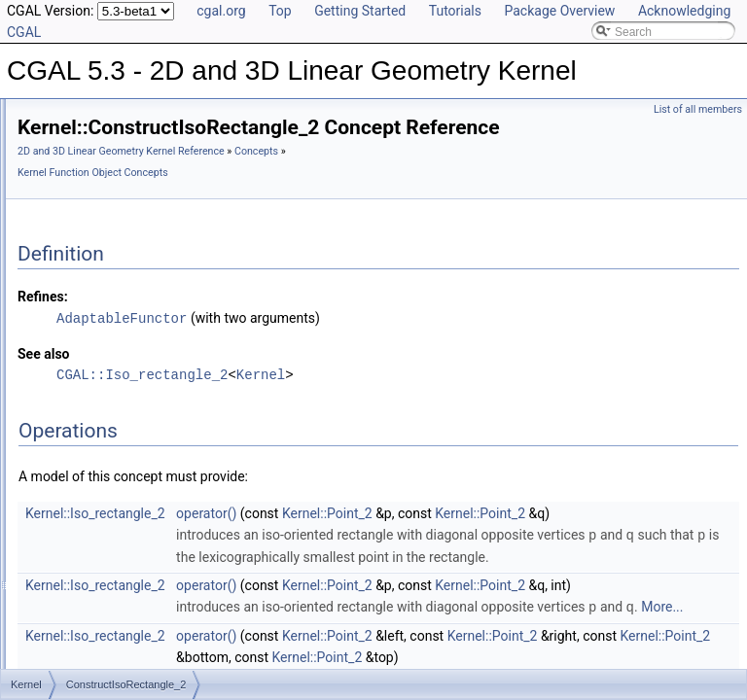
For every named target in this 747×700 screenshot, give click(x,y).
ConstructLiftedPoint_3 (139, 415)
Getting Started (360, 11)
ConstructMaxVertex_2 (139, 479)
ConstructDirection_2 (134, 265)
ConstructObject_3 (128, 650)
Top (280, 11)
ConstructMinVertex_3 (137, 586)
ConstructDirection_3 (134, 287)
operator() (449, 540)
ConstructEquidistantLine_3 (151, 351)
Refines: (286, 324)
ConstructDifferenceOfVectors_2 (163, 223)
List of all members (698, 109)
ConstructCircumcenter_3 (146, 180)
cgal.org (221, 11)
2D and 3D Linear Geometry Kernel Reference (364, 178)
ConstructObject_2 (128, 629)
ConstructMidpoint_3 (133, 543)
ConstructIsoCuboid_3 (138, 372)
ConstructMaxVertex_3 (139, 501)
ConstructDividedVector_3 (147, 330)
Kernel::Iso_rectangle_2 (338, 540)
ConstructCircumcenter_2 (146, 158)
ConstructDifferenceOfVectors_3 (163, 244)
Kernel (504, 401)
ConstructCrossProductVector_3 (163, 201)
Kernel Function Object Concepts (390, 200)
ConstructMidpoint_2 (133, 522)
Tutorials (455, 11)
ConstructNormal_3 (130, 608)
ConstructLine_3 (122, 458)
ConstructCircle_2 (126, 116)
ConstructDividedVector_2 (147, 308)
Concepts (283, 200)
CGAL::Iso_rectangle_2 (385, 401)
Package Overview (559, 11)
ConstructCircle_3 (126, 137)
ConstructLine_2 (122, 437)
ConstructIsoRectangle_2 (145, 394)
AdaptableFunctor (365, 345)
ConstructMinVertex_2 (137, 565)
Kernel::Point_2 (570, 540)
